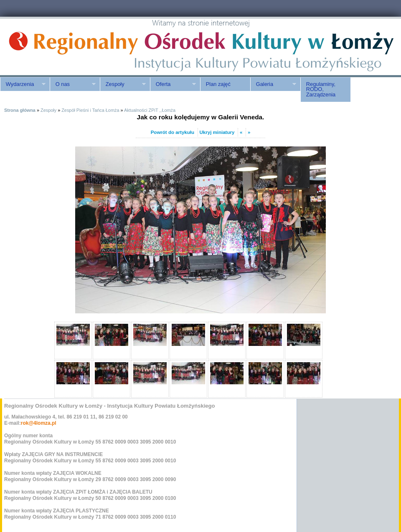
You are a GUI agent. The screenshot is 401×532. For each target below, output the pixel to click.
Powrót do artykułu (173, 132)
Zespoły (123, 84)
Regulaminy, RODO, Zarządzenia (321, 90)
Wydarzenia (23, 84)
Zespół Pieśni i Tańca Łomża (90, 110)
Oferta (173, 84)
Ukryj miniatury (217, 132)
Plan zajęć (218, 84)
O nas (73, 84)
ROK (71, 47)
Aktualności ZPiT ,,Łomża (150, 110)
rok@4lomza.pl (39, 423)
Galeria (273, 84)
